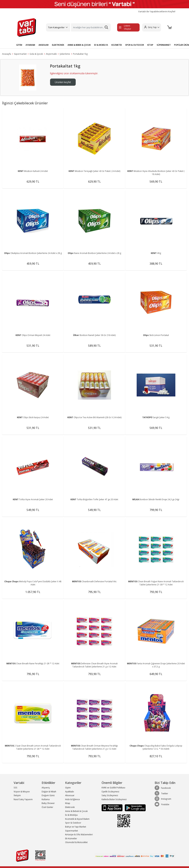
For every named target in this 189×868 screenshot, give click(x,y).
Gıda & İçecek (36, 54)
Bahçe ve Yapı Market (76, 827)
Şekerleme (65, 54)
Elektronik (70, 807)
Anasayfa (7, 54)
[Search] (91, 27)
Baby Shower (48, 803)
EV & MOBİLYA (101, 45)
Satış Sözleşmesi (110, 795)
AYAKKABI (30, 45)
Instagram (163, 799)
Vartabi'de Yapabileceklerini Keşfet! (157, 12)
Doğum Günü (48, 795)
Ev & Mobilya (71, 815)
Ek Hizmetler (71, 838)
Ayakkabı (70, 792)
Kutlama (46, 799)
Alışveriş (46, 788)
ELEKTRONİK (58, 45)
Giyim (68, 788)
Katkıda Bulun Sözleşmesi (114, 799)
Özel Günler (47, 807)
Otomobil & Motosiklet (76, 842)
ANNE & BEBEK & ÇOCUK (79, 45)
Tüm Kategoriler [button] (56, 27)
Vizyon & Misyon (22, 792)
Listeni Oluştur (125, 27)
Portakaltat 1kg (80, 54)
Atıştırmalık (51, 54)
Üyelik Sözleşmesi (110, 792)
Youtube (162, 804)
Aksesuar (70, 795)
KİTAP (150, 45)
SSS (15, 788)
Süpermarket (20, 54)
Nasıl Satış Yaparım (23, 799)
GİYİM (19, 45)
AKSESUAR (44, 45)
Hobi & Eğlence (72, 799)
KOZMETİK (117, 45)
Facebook (163, 788)
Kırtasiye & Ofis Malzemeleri (79, 835)
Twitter (161, 793)
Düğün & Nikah (49, 792)
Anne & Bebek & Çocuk (76, 811)
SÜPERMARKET (164, 45)
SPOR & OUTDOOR (135, 45)
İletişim (17, 795)
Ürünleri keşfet (63, 82)
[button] (152, 27)
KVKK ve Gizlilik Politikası (113, 788)
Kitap (68, 803)
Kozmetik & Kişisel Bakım (77, 819)
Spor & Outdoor (73, 823)
